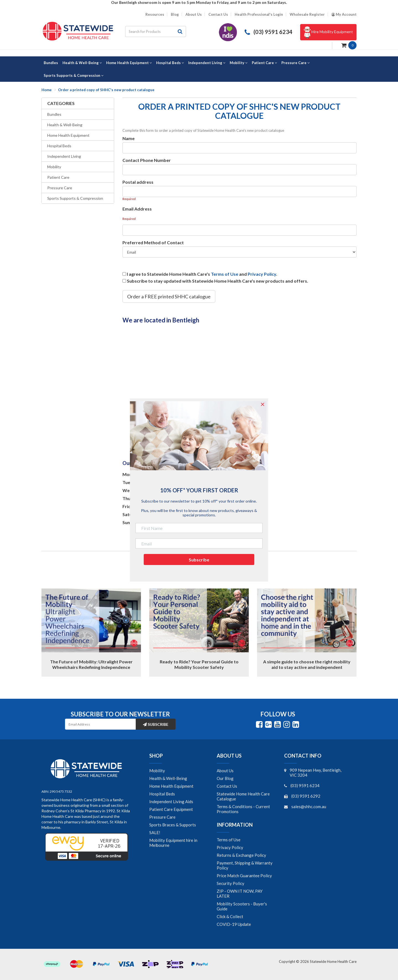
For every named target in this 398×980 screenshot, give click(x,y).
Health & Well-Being (65, 125)
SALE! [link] (155, 832)
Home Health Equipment (68, 135)
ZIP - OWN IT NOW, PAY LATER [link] (240, 894)
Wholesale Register (307, 15)
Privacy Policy (262, 274)
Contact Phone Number (147, 160)
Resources (155, 15)
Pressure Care (60, 188)
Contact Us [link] (227, 786)
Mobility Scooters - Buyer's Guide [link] (242, 906)
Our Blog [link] (225, 778)
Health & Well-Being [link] (168, 778)
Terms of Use (225, 274)
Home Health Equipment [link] (171, 786)
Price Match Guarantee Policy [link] (244, 876)
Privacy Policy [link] (230, 847)
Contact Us (218, 15)
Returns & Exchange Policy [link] (241, 855)
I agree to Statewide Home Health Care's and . (202, 274)
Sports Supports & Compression (75, 198)
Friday (129, 506)
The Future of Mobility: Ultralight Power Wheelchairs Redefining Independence (91, 664)
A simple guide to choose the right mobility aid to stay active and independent (307, 664)
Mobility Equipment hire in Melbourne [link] (173, 843)
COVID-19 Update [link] (234, 924)
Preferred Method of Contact (153, 242)
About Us (194, 15)
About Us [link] (225, 771)
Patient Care (58, 177)
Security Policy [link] (231, 883)
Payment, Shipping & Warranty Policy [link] (245, 865)
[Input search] (150, 31)
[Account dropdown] (344, 15)
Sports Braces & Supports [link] (173, 825)
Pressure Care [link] (162, 817)
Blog (175, 15)
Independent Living (64, 156)
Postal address (138, 182)
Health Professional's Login (259, 15)
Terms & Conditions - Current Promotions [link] (243, 809)
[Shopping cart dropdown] (349, 45)
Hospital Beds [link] (162, 794)
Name (129, 138)
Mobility (54, 167)
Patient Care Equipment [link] (171, 809)
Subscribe (156, 724)
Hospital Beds (59, 146)
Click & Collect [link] (230, 916)
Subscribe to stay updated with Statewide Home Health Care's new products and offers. (218, 281)
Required (129, 199)
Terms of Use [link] (229, 840)
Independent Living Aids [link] (171, 802)
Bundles (54, 114)
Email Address (137, 209)
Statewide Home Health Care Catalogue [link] (243, 796)
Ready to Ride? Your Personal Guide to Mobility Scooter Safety (199, 664)
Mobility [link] (157, 771)
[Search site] (180, 31)
